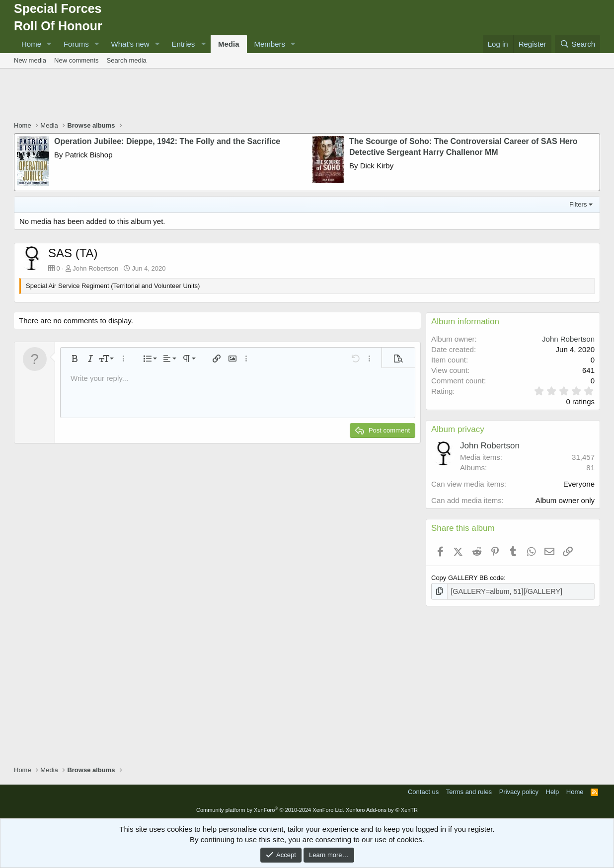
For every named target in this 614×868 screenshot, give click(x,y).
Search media (127, 60)
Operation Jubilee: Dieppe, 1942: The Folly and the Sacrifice (167, 141)
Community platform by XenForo (270, 809)
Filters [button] (578, 204)
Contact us (423, 791)
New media (30, 60)
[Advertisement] (307, 96)
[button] (49, 44)
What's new (130, 44)
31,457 (583, 457)
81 (590, 468)
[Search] (577, 44)
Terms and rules (469, 791)
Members (270, 44)
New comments (77, 60)
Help (553, 791)
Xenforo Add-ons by (382, 809)
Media (229, 44)
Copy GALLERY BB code (467, 578)
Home (31, 44)
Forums (76, 44)
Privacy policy (519, 791)
